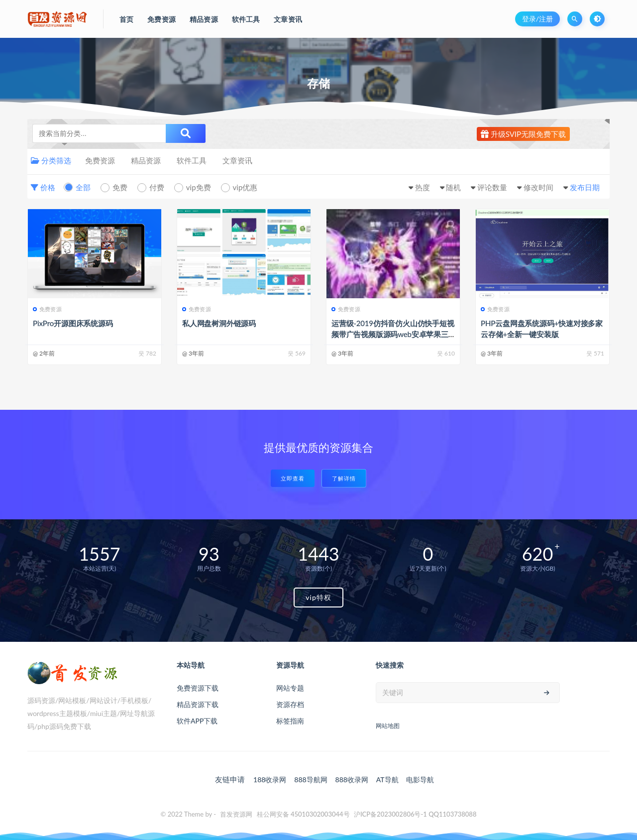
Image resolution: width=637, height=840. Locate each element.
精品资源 (146, 160)
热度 (423, 187)
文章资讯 (237, 160)
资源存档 (290, 704)
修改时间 (538, 187)
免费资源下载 (198, 688)
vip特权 (318, 597)
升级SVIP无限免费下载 (523, 134)
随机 (453, 187)
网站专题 (290, 688)
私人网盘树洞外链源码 (219, 323)
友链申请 (230, 779)
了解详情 (344, 478)
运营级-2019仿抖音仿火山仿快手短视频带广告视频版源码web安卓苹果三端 (393, 334)
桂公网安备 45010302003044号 (303, 814)
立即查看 (293, 478)
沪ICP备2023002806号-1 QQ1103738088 (415, 814)
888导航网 (311, 780)
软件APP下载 (197, 721)
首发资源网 (236, 814)
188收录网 (270, 780)
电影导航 (420, 780)
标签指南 (290, 721)
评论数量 (492, 187)
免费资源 (100, 160)
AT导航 (387, 780)
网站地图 (388, 726)
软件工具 (192, 160)
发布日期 (585, 187)
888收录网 (352, 780)
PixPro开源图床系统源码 (73, 323)
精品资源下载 (198, 704)
